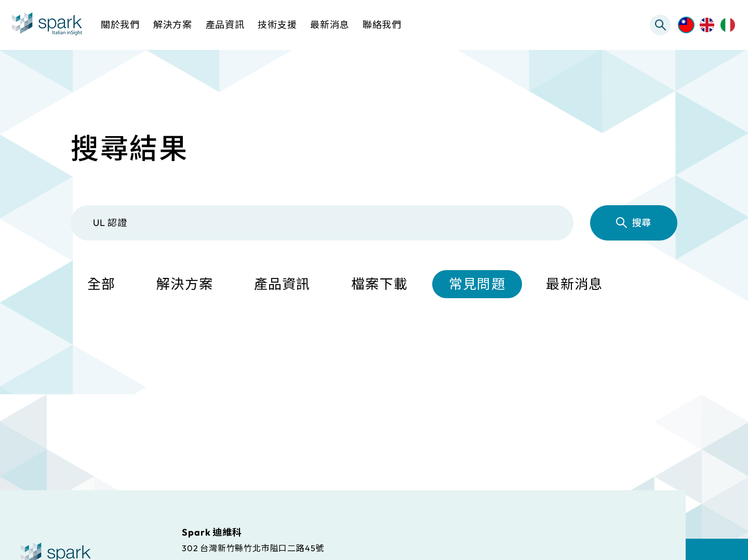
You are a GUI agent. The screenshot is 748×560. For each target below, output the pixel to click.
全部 (102, 284)
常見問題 (477, 284)
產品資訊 (282, 284)
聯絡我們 (382, 25)
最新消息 (574, 284)
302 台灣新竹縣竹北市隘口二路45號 (253, 548)
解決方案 (185, 284)
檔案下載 (379, 284)
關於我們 (120, 25)
